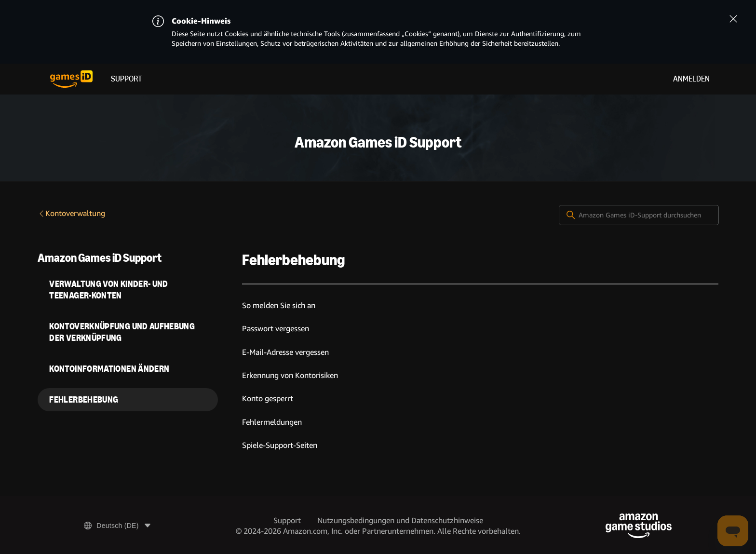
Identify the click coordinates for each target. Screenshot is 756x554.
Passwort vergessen (276, 329)
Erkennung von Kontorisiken (290, 375)
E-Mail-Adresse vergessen (285, 352)
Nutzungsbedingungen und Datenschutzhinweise (400, 520)
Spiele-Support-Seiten (280, 445)
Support (127, 79)
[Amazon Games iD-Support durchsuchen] (639, 215)
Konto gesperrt (268, 399)
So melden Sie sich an (279, 305)
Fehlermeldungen (272, 422)
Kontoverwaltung (71, 213)
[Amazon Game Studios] (639, 526)
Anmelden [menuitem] (691, 79)
